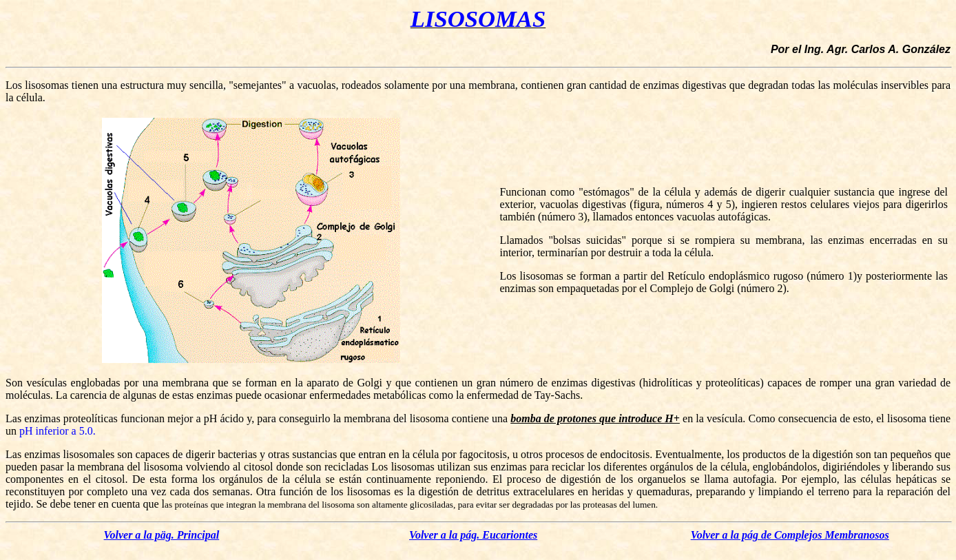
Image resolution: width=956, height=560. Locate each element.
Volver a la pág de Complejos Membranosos (790, 535)
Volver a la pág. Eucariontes (473, 535)
